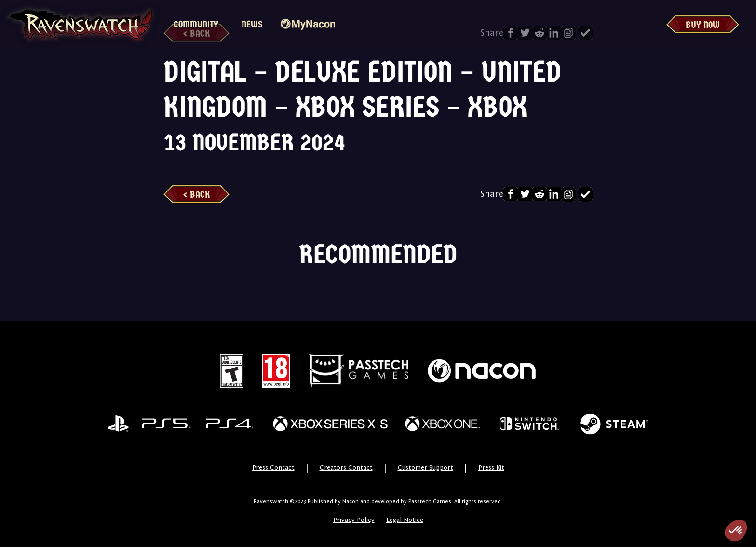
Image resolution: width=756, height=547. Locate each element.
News (252, 24)
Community (196, 24)
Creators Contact (346, 468)
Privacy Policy (354, 520)
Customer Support (425, 468)
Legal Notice (405, 520)
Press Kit (491, 468)
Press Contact (273, 468)
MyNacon (308, 24)
